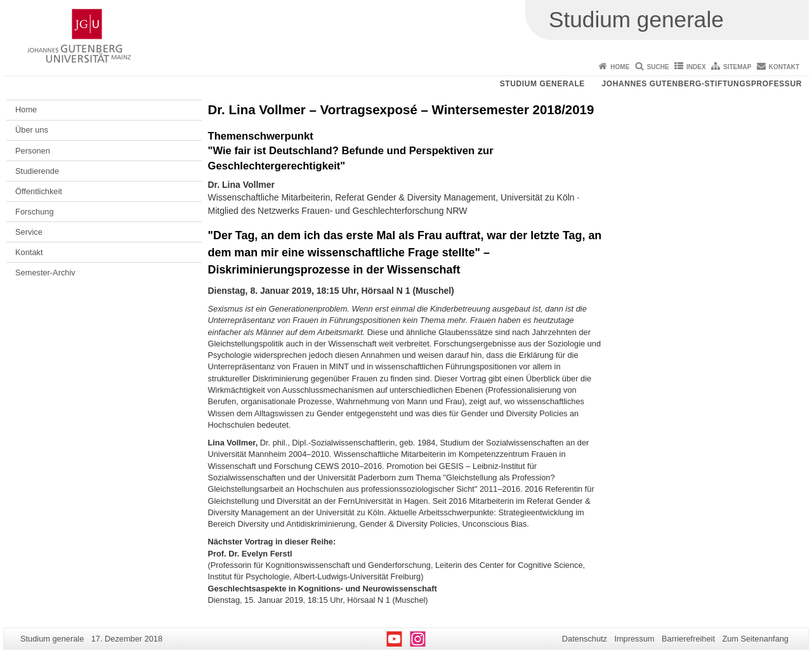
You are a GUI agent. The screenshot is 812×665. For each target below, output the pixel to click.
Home (620, 67)
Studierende (37, 171)
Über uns (32, 130)
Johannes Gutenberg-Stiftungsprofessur (702, 84)
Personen (33, 151)
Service (29, 232)
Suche (658, 67)
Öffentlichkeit (39, 191)
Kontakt (784, 67)
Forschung (34, 212)
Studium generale (542, 84)
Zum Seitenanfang (755, 639)
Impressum (634, 639)
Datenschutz (585, 639)
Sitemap (737, 67)
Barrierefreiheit (688, 639)
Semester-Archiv (45, 273)
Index (696, 67)
